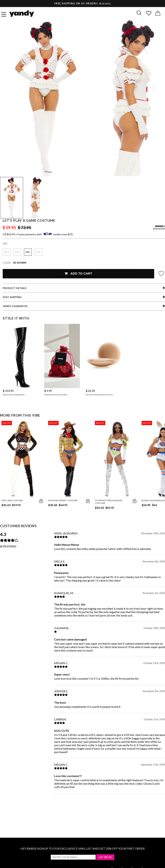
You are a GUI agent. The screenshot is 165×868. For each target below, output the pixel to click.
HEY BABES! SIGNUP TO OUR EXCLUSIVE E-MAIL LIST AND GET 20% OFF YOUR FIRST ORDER (83, 848)
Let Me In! (105, 857)
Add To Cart (78, 274)
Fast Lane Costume (12, 500)
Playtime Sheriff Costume (63, 500)
